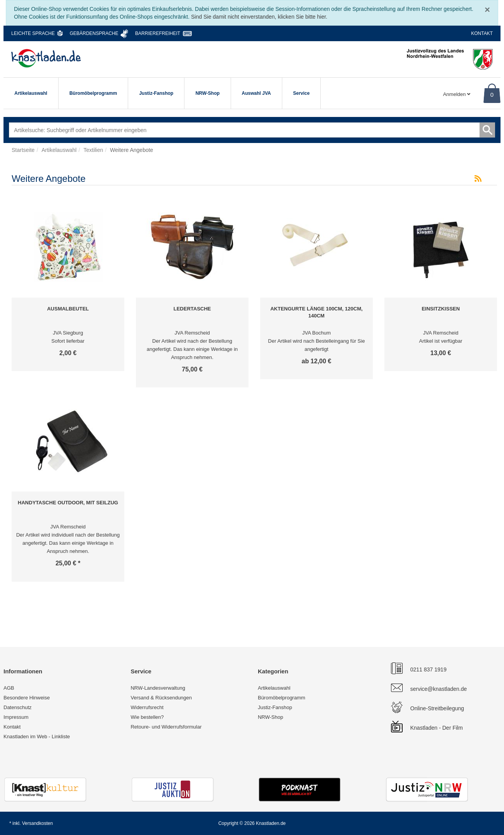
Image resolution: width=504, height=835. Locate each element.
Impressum (16, 717)
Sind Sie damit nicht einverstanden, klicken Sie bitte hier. (259, 17)
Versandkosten (37, 823)
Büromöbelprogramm (93, 93)
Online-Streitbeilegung (437, 708)
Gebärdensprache (94, 33)
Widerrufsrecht (147, 707)
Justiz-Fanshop (156, 93)
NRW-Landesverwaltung (158, 688)
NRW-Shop (207, 93)
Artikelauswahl (31, 93)
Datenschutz (17, 707)
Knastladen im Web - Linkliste (37, 737)
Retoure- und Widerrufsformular (166, 727)
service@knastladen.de (439, 689)
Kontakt (482, 33)
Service (302, 93)
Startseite (23, 150)
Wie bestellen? (147, 717)
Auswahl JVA (256, 93)
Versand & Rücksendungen (161, 698)
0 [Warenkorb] (492, 95)
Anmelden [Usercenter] (457, 94)
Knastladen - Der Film (437, 728)
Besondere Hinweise (27, 698)
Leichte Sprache (33, 33)
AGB (9, 688)
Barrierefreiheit (158, 33)
